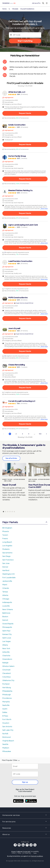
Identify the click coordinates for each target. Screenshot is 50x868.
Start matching (25, 41)
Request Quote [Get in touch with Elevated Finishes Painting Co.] (25, 213)
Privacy (14, 852)
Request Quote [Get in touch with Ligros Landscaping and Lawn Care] (25, 248)
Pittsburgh (7, 695)
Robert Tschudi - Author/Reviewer (14, 479)
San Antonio (7, 727)
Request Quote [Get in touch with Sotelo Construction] (25, 145)
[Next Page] (46, 434)
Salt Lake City (8, 730)
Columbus (6, 677)
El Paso (5, 716)
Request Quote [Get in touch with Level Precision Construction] (25, 284)
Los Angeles (7, 546)
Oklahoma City (8, 680)
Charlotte (6, 656)
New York (6, 649)
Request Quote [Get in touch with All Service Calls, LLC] (25, 113)
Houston (6, 723)
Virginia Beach (8, 741)
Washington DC (9, 574)
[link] (25, 93)
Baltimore (6, 613)
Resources (25, 828)
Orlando (6, 588)
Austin (5, 709)
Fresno (5, 539)
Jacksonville (7, 581)
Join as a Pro (36, 3)
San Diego (6, 556)
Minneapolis (7, 627)
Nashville (6, 705)
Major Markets (25, 522)
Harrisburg (7, 688)
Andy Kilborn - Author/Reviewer (39, 479)
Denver (5, 567)
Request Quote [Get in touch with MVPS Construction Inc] (25, 318)
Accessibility (35, 853)
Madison (6, 748)
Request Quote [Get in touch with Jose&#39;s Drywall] (25, 351)
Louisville (6, 606)
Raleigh (5, 663)
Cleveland (6, 673)
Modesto (6, 549)
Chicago (6, 599)
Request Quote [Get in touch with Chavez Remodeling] (25, 388)
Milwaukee (7, 751)
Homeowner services (25, 815)
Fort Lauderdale (9, 578)
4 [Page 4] (29, 434)
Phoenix (6, 531)
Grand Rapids (8, 624)
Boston (5, 617)
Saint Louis (7, 638)
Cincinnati (6, 670)
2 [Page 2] (16, 434)
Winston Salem (8, 666)
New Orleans (8, 609)
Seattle (5, 744)
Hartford (6, 570)
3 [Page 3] (22, 434)
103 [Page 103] (40, 434)
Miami (5, 585)
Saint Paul (6, 631)
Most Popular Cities (11, 760)
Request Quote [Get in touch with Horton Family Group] (25, 179)
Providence (7, 698)
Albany (5, 645)
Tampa (5, 592)
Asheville (6, 652)
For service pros (25, 822)
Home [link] (4, 9)
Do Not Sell (27, 852)
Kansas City (7, 634)
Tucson (5, 535)
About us (25, 835)
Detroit (5, 620)
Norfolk (5, 734)
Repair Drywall (9, 485)
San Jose (6, 563)
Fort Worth (7, 719)
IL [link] (9, 9)
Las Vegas (6, 641)
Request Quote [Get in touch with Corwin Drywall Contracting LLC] (25, 424)
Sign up (25, 782)
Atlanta (5, 595)
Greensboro (7, 659)
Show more (44, 209)
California (19, 852)
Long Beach (7, 542)
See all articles (11, 458)
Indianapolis (7, 602)
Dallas (5, 712)
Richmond (6, 737)
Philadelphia (7, 691)
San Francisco (8, 560)
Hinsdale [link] (15, 9)
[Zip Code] (25, 35)
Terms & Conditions (37, 856)
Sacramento (7, 553)
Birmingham (7, 528)
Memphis (6, 702)
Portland (6, 684)
